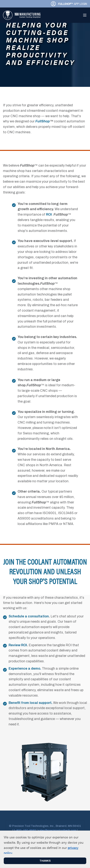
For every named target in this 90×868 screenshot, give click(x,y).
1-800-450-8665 (25, 830)
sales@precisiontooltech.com (57, 830)
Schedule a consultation (29, 616)
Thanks (45, 861)
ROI (49, 214)
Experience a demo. (25, 668)
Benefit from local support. (30, 703)
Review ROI (18, 645)
